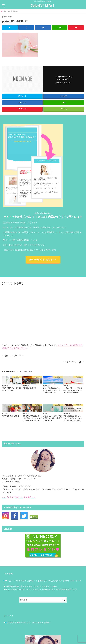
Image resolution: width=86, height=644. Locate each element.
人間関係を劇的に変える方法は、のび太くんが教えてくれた (31, 587)
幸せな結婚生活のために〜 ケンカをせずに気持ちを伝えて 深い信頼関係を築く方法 (41, 589)
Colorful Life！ (43, 5)
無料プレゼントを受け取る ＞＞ (43, 260)
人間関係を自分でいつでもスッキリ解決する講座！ (29, 623)
